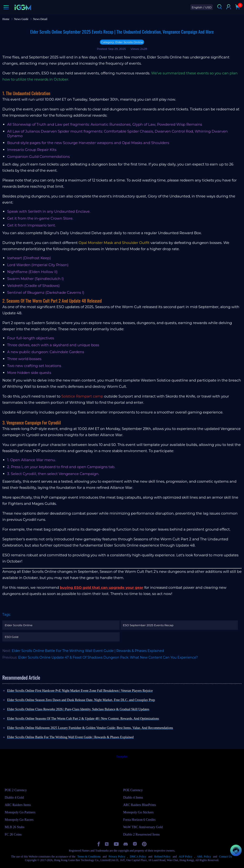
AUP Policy (186, 857)
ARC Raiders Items (18, 805)
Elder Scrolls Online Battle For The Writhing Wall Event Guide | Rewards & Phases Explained (88, 651)
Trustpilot (122, 757)
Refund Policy (162, 857)
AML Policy (204, 857)
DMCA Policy (138, 857)
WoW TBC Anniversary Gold (143, 827)
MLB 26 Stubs (15, 827)
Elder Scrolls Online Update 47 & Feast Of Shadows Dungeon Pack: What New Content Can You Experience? (108, 657)
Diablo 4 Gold (14, 798)
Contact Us (225, 857)
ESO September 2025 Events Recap (148, 625)
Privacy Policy (117, 857)
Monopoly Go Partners (20, 812)
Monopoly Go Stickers (138, 812)
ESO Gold (12, 637)
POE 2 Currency (16, 790)
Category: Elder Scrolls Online (122, 42)
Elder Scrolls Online (19, 625)
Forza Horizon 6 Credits (139, 820)
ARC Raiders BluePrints (140, 805)
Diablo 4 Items (133, 798)
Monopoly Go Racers (19, 820)
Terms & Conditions (89, 857)
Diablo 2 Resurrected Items (142, 834)
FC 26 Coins (13, 834)
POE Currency (133, 790)
